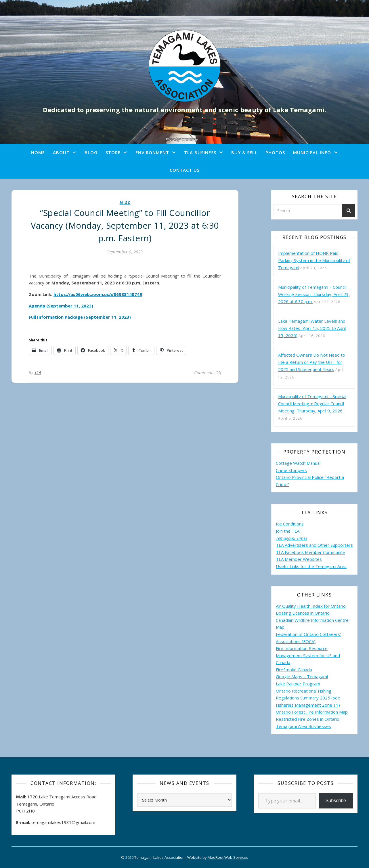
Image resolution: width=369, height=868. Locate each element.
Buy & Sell (244, 152)
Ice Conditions (290, 524)
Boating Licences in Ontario (303, 613)
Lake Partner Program (298, 684)
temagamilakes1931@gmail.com (63, 822)
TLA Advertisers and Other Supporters (314, 545)
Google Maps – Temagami (302, 676)
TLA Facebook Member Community (310, 552)
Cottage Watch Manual (298, 463)
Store (113, 152)
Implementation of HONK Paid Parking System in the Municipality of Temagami (314, 260)
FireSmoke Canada (294, 670)
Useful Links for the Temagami (307, 566)
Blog (91, 152)
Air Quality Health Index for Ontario (311, 606)
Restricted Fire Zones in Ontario (308, 719)
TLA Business (200, 152)
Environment (152, 152)
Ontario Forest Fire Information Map (312, 712)
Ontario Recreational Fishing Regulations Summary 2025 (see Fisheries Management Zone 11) (308, 698)
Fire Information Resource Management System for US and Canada (308, 655)
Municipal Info (312, 152)
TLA (38, 372)
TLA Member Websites (299, 559)
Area (342, 566)
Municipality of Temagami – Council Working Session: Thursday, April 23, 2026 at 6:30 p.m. (314, 294)
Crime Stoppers (291, 470)
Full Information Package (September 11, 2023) (80, 317)
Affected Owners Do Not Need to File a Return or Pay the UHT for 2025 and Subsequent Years (312, 362)
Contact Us (185, 170)
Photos (275, 152)
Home (38, 152)
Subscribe (336, 801)
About (61, 152)
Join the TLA (288, 531)
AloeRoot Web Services (228, 857)
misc (125, 203)
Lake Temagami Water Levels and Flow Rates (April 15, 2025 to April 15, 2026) (312, 328)
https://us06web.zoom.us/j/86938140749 (98, 294)
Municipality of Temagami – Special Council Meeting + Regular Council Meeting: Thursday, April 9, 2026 (312, 404)
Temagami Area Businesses (303, 726)
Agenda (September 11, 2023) (61, 306)
